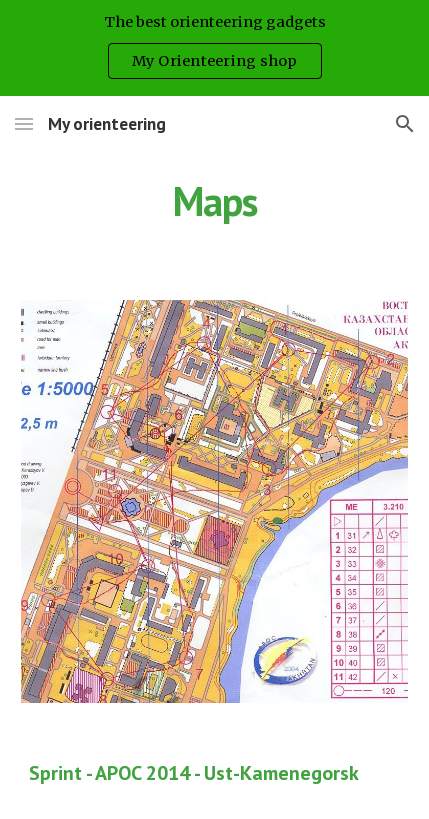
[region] (214, 48)
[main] (215, 201)
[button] (24, 123)
